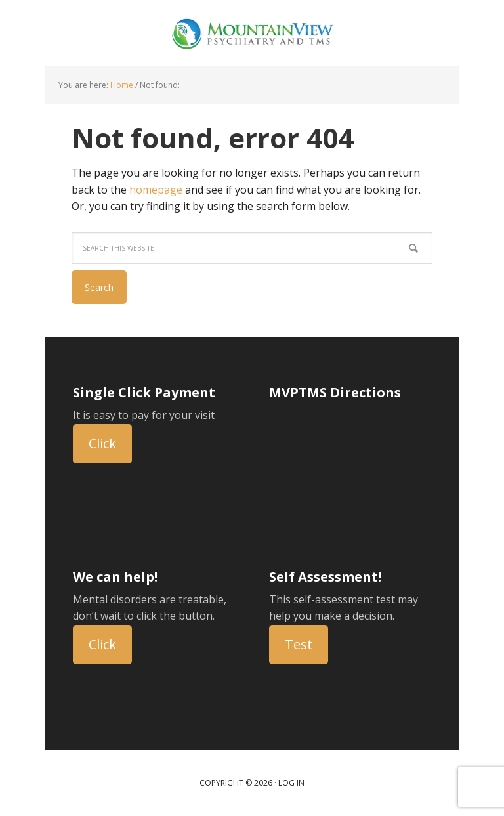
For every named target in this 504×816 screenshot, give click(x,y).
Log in (291, 783)
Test (299, 644)
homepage (156, 190)
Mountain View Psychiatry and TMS (252, 33)
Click (102, 443)
